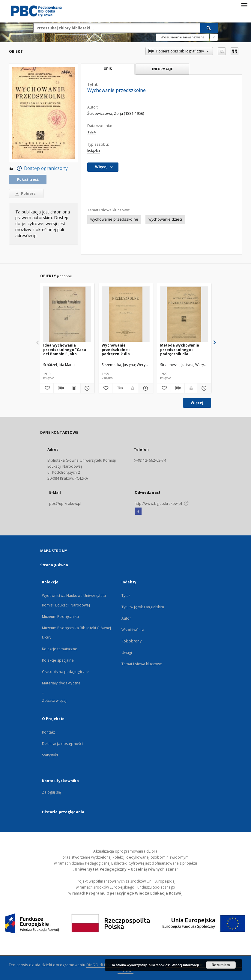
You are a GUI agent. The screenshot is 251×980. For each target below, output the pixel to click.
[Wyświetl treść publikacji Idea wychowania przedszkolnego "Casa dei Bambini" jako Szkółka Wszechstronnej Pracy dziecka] (74, 388)
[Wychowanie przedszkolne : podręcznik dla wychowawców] (126, 314)
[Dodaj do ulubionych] (222, 51)
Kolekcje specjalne (58, 660)
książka (94, 151)
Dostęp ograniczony (38, 168)
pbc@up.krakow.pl (65, 503)
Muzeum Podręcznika (60, 617)
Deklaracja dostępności (63, 744)
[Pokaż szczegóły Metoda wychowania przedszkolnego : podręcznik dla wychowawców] (203, 388)
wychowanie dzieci (165, 219)
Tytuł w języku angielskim (143, 607)
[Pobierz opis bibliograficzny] (60, 388)
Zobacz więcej (54, 700)
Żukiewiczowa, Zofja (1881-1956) (116, 113)
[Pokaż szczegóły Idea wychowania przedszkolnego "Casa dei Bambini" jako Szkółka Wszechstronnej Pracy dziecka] (86, 388)
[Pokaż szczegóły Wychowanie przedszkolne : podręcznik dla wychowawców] (145, 388)
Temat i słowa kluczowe (142, 664)
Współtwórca (133, 630)
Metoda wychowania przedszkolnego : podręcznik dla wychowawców (180, 349)
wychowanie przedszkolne (114, 219)
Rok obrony (131, 641)
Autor (126, 618)
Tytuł (126, 596)
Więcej (197, 403)
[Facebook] (138, 511)
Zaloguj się (52, 792)
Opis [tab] (108, 69)
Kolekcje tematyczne (60, 649)
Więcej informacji (185, 965)
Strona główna (54, 565)
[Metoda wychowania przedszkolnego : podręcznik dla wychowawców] (184, 314)
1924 (91, 132)
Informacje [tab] (162, 69)
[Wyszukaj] (209, 28)
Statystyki (50, 755)
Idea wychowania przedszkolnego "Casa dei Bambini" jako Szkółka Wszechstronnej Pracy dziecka (67, 349)
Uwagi (127, 652)
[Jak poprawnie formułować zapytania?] (214, 37)
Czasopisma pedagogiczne (66, 672)
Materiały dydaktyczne (61, 683)
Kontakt (49, 732)
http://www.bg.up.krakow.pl (162, 503)
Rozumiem (221, 965)
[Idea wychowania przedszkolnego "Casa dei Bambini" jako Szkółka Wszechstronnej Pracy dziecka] (67, 314)
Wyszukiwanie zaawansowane (182, 37)
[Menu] (244, 5)
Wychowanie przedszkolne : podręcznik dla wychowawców (116, 349)
